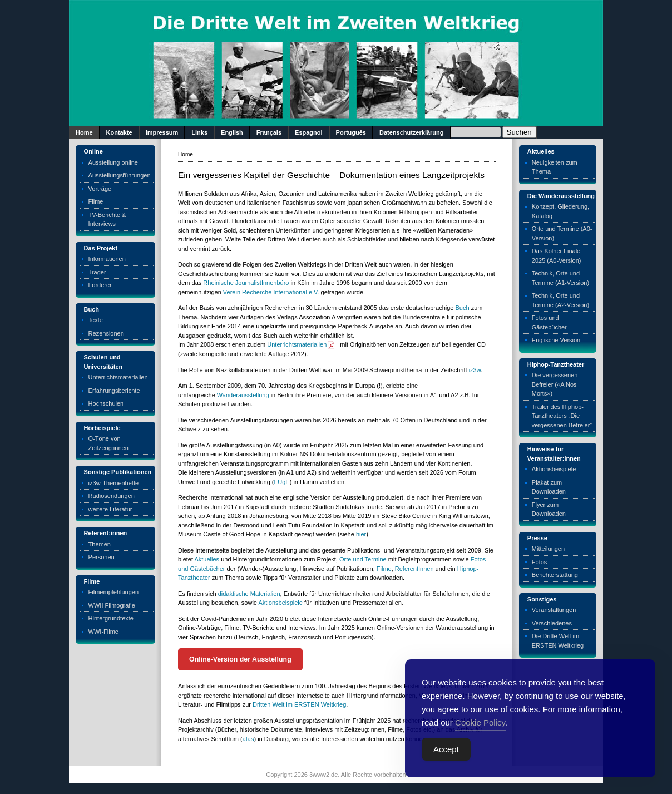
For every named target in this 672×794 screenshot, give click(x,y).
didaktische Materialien (249, 594)
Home (84, 132)
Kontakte (119, 132)
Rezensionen (106, 333)
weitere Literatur (110, 509)
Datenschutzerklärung (412, 132)
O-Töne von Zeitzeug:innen (108, 443)
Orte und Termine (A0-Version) (562, 233)
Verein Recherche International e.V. (271, 292)
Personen (102, 557)
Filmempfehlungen (114, 592)
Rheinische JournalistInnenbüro (246, 283)
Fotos (540, 562)
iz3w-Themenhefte (114, 483)
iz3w (475, 370)
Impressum (162, 132)
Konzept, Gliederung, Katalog (560, 211)
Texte (96, 320)
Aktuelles (207, 559)
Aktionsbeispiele (280, 603)
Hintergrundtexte (111, 618)
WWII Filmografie (112, 605)
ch (466, 308)
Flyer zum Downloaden (549, 509)
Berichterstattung (555, 575)
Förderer (100, 285)
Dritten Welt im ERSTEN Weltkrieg (299, 704)
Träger (97, 272)
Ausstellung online (113, 162)
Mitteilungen (548, 549)
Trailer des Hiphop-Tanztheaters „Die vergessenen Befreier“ (562, 416)
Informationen (107, 259)
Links (199, 132)
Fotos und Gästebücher (549, 322)
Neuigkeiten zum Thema (555, 167)
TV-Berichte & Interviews (107, 220)
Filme (96, 201)
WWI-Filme (103, 632)
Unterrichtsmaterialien (118, 377)
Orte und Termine (363, 559)
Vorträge (100, 189)
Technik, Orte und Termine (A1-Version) (560, 278)
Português (351, 132)
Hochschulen (106, 403)
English (232, 132)
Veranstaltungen (554, 610)
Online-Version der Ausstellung (240, 659)
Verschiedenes (552, 623)
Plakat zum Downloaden (549, 487)
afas (248, 739)
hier (361, 534)
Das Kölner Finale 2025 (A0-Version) (557, 256)
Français (269, 132)
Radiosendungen (112, 496)
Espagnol (309, 132)
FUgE (282, 482)
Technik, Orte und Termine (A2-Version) (560, 300)
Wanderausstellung (243, 395)
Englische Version (556, 340)
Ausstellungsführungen (120, 175)
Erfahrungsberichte (114, 391)
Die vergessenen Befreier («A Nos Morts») (555, 384)
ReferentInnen (414, 569)
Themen (100, 544)
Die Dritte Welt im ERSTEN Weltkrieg (558, 641)
